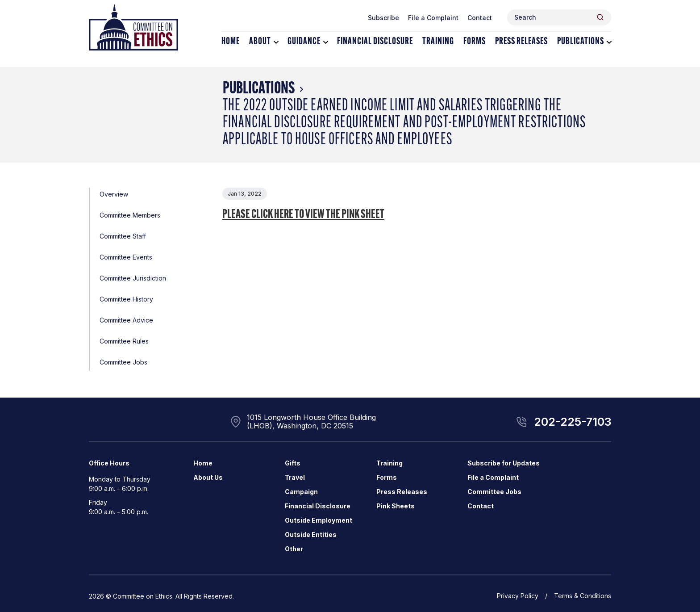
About (260, 42)
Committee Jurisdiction (133, 278)
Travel (295, 477)
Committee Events (126, 257)
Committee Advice (126, 320)
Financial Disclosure (375, 42)
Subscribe (383, 18)
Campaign (301, 492)
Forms (475, 42)
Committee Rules (124, 341)
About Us (208, 477)
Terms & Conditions (583, 596)
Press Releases (521, 42)
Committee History (126, 299)
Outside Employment (319, 520)
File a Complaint (433, 18)
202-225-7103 (573, 422)
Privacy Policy (518, 596)
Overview (114, 194)
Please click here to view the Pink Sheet (303, 215)
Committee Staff (123, 236)
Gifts (293, 463)
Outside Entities (311, 534)
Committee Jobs (123, 362)
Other (294, 549)
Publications (581, 42)
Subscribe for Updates (504, 463)
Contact (480, 18)
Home (231, 42)
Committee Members (130, 215)
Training (438, 42)
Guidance (304, 42)
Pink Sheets (396, 506)
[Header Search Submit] (600, 17)
